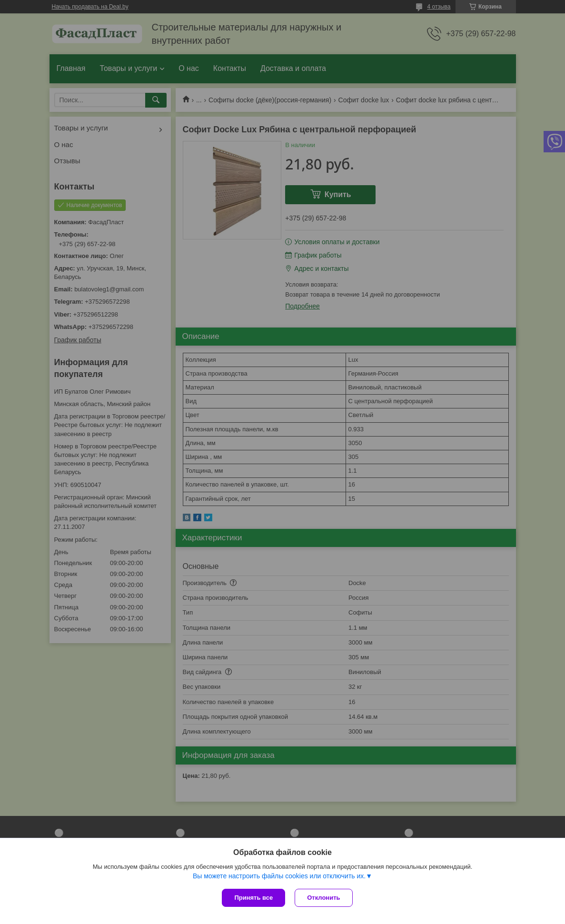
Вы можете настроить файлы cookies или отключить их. (279, 876)
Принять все (253, 898)
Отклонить (323, 898)
